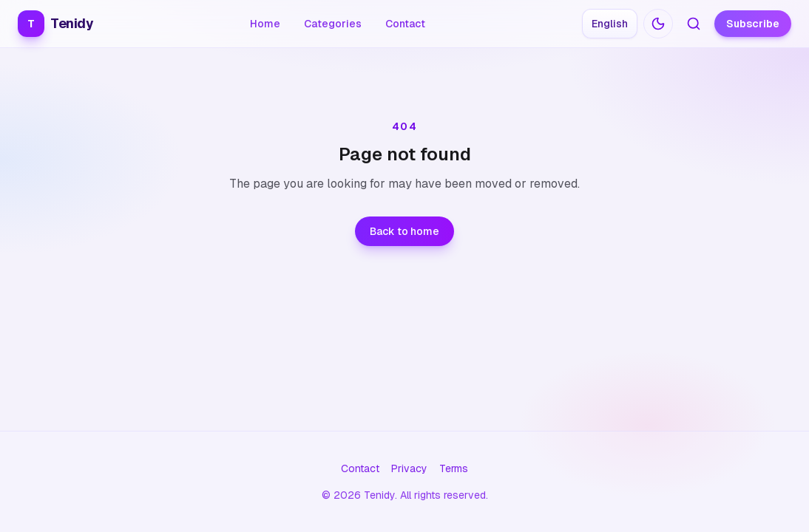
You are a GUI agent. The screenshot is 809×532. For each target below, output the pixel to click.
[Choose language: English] (610, 24)
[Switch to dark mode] (658, 24)
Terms (454, 468)
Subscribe (753, 24)
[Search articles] (694, 24)
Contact (405, 24)
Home (265, 24)
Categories (333, 24)
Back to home (404, 231)
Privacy (409, 468)
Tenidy (55, 24)
